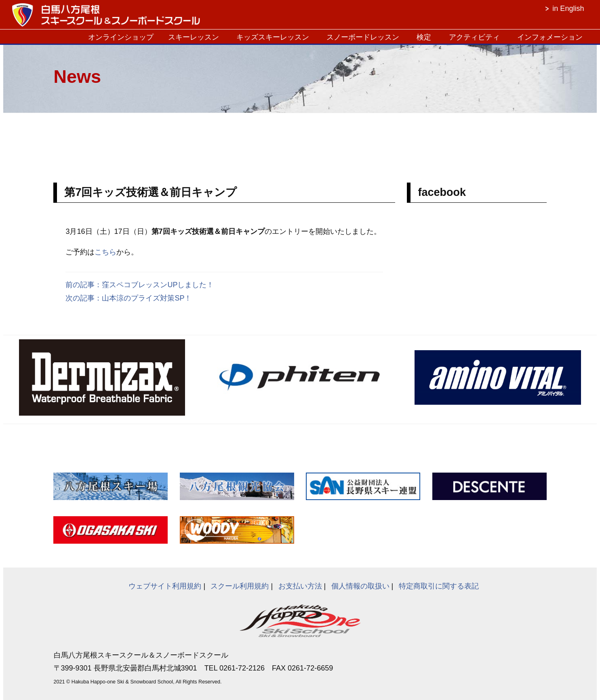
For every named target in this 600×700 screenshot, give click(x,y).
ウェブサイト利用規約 (165, 586)
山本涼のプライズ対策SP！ (147, 298)
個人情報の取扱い (360, 586)
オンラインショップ (121, 37)
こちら (105, 252)
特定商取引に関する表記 (439, 586)
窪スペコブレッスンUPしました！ (158, 285)
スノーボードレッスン (363, 37)
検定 (424, 37)
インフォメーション (550, 37)
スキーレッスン (194, 37)
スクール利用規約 (240, 586)
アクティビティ (474, 37)
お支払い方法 (300, 586)
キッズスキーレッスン (273, 37)
